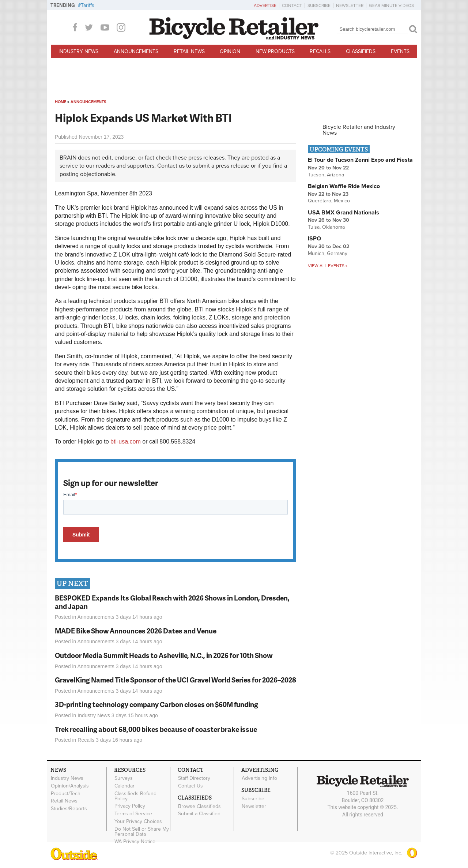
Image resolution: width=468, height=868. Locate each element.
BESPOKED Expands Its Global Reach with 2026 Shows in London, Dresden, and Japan (172, 602)
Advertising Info (259, 778)
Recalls (320, 51)
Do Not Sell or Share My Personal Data (142, 831)
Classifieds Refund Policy (135, 796)
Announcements (136, 51)
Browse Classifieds (199, 806)
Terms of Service (133, 814)
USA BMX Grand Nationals (344, 213)
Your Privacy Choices (138, 822)
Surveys (124, 778)
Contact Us (190, 786)
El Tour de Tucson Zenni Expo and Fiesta (360, 160)
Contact (292, 5)
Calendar (124, 786)
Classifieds (361, 51)
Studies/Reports (69, 809)
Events (400, 51)
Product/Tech (66, 793)
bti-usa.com (126, 442)
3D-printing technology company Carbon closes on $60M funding (156, 704)
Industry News (78, 51)
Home (61, 102)
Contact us (171, 166)
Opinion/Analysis (70, 786)
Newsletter (350, 5)
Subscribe (319, 5)
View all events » (328, 266)
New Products (275, 51)
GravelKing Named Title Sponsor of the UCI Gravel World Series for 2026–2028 (175, 680)
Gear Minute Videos (391, 5)
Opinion (230, 51)
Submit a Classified (199, 814)
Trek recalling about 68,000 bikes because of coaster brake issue (156, 729)
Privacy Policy (130, 806)
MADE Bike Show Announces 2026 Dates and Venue (136, 631)
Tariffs (88, 5)
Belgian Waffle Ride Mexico (344, 186)
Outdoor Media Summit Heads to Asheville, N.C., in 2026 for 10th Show (164, 655)
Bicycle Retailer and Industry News (359, 130)
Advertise (265, 5)
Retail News (189, 51)
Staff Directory (194, 778)
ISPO (314, 239)
